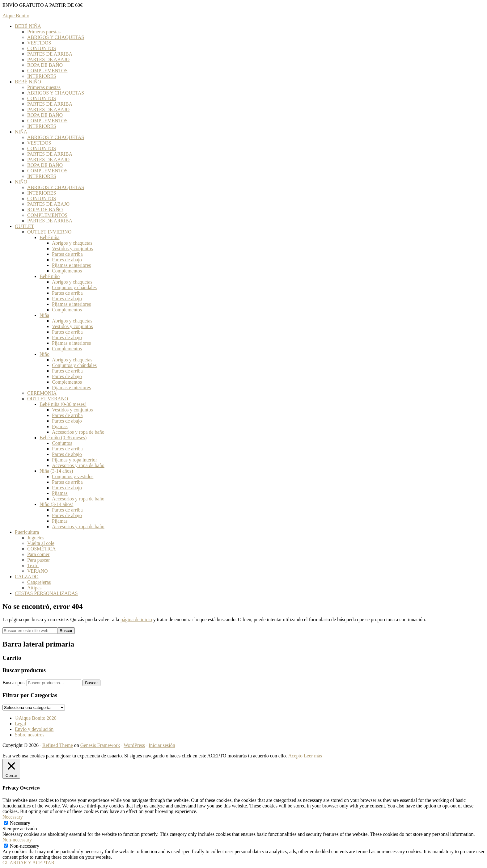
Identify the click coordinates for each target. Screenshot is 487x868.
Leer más (313, 756)
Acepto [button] (295, 756)
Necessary (20, 823)
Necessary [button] (13, 817)
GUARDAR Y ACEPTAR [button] (28, 863)
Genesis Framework (100, 745)
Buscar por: (14, 683)
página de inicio (136, 619)
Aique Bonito (16, 16)
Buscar (91, 683)
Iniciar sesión (162, 745)
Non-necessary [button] (17, 840)
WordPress (134, 745)
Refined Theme (58, 745)
